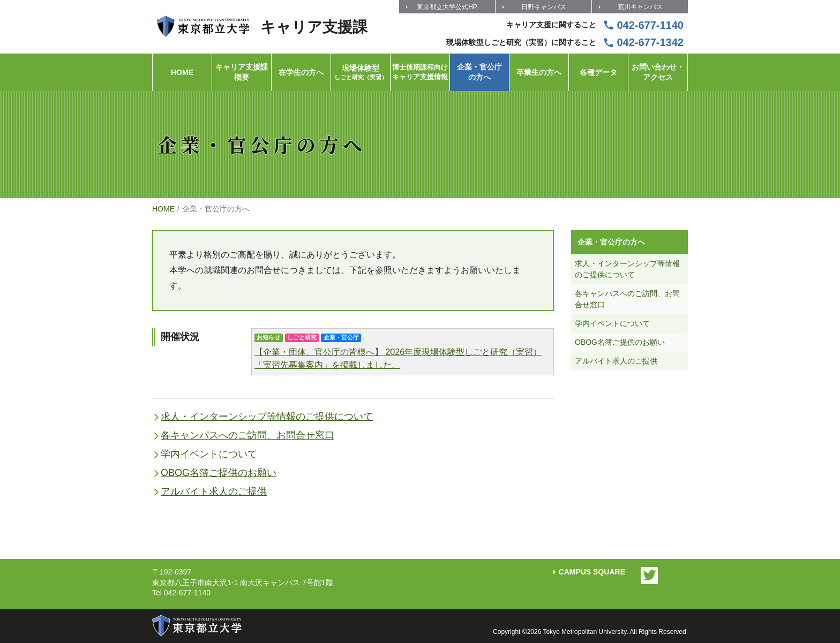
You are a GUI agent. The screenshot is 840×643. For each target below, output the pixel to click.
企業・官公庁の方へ (611, 242)
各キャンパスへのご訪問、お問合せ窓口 (247, 435)
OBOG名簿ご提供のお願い (219, 473)
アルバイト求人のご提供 (214, 491)
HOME (163, 209)
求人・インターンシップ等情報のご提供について (267, 417)
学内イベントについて (209, 454)
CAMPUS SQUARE (592, 572)
